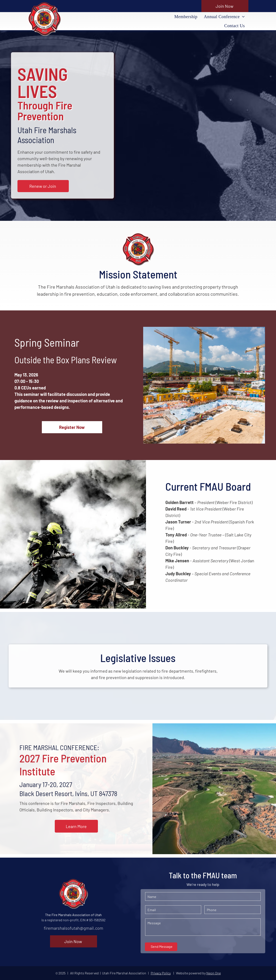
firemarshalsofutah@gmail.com (74, 928)
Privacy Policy (161, 973)
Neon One (214, 973)
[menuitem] (186, 17)
